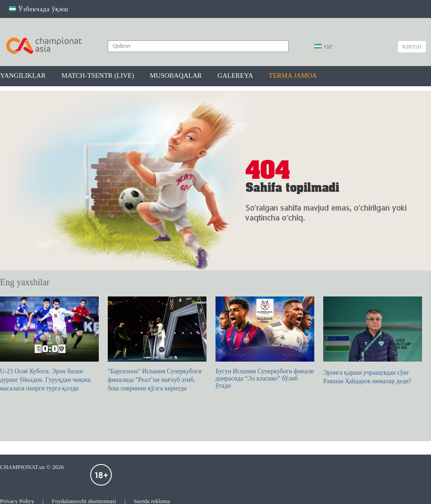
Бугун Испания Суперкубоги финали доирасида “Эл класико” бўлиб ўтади (265, 343)
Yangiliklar (23, 75)
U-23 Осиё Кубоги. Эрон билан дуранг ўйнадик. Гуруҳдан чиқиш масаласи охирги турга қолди (49, 344)
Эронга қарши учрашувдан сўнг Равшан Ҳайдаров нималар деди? (373, 340)
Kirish (412, 46)
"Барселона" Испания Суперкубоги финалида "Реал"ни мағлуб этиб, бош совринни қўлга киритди (157, 344)
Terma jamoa (293, 75)
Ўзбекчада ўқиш (39, 9)
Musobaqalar (176, 75)
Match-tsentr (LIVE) (98, 75)
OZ (323, 46)
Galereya (235, 75)
